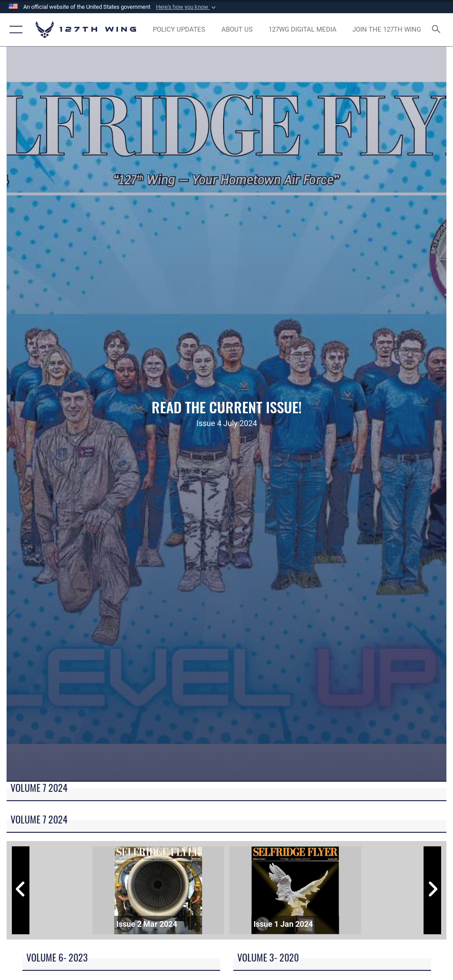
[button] (187, 7)
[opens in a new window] (179, 30)
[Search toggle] (438, 30)
